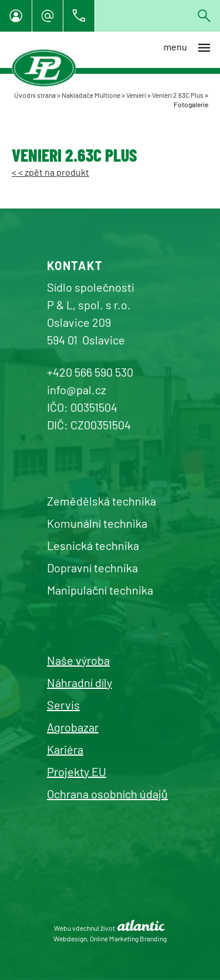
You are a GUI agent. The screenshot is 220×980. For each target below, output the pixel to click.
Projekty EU (77, 771)
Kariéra (65, 749)
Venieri (136, 95)
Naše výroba (78, 660)
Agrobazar (73, 727)
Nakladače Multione (91, 95)
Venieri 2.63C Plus (178, 95)
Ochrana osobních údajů (107, 794)
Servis (63, 705)
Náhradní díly (79, 682)
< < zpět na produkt (50, 172)
